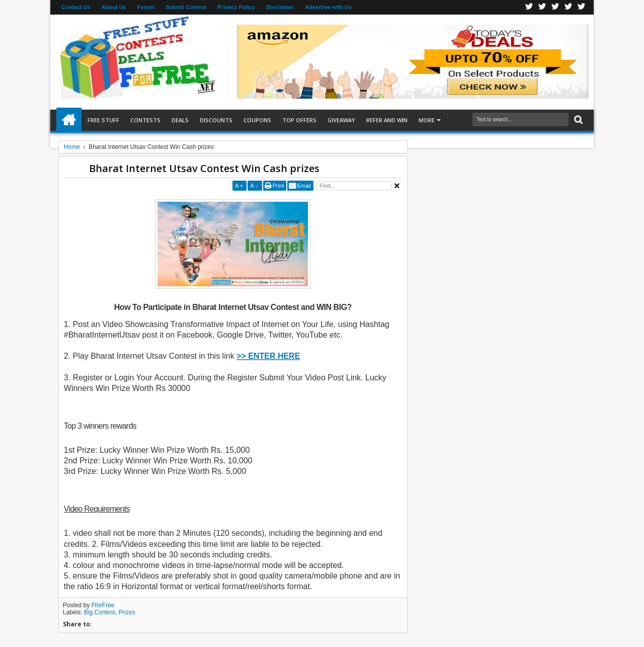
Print (278, 186)
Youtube (582, 7)
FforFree (103, 605)
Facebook (529, 7)
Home (69, 120)
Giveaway (341, 120)
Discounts (216, 120)
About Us (114, 7)
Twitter (542, 7)
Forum (146, 7)
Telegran (555, 7)
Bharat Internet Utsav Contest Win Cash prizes (204, 168)
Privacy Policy (236, 7)
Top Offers (299, 120)
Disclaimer (280, 7)
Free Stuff (103, 120)
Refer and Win (387, 120)
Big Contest (100, 612)
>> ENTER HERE (268, 356)
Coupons (257, 120)
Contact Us (76, 7)
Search (577, 120)
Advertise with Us (329, 7)
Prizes (127, 612)
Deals (180, 120)
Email (304, 186)
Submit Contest (186, 7)
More (427, 120)
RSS (569, 7)
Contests (145, 120)
